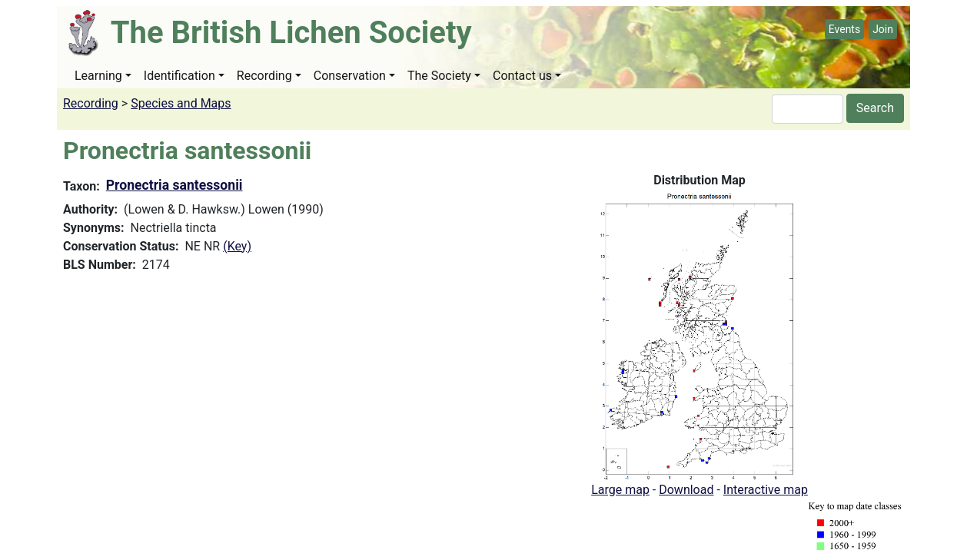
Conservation (350, 76)
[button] (699, 335)
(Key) (237, 246)
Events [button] (844, 29)
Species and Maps (181, 103)
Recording (264, 76)
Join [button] (883, 29)
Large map (620, 490)
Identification (179, 76)
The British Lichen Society (291, 33)
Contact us (522, 76)
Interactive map (766, 490)
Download (686, 490)
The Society (439, 76)
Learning (98, 76)
